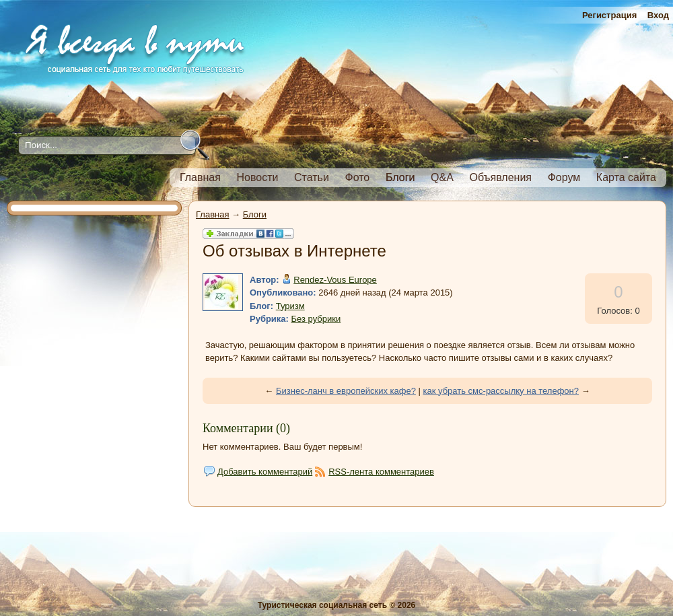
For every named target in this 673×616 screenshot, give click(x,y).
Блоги (255, 214)
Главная (212, 214)
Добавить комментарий (265, 472)
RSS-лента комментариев (381, 472)
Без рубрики (316, 319)
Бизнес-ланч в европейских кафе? (346, 391)
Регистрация (609, 15)
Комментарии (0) (246, 428)
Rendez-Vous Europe (335, 280)
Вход (658, 15)
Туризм (290, 306)
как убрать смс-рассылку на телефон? (501, 391)
